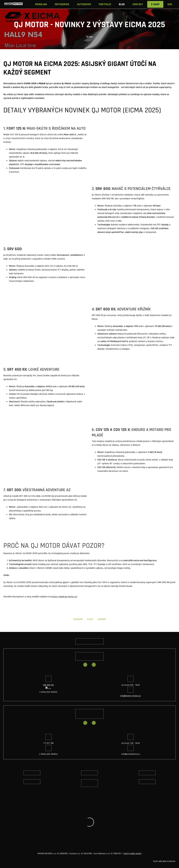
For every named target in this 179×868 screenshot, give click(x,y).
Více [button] (171, 4)
